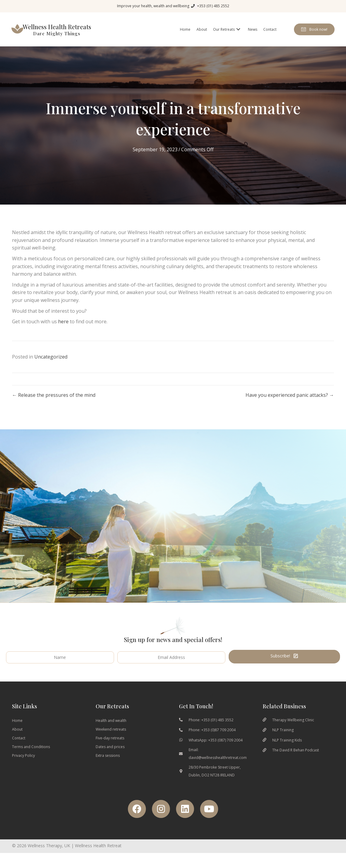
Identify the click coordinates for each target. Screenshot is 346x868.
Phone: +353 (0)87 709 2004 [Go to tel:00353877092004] (212, 738)
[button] (314, 34)
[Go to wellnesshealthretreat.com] (55, 34)
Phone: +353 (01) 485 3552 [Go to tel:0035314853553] (211, 728)
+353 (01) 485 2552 (213, 6)
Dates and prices (110, 755)
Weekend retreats (111, 738)
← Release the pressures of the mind (54, 403)
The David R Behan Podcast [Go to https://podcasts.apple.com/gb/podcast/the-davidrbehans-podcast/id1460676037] (296, 758)
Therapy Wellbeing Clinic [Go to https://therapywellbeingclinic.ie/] (293, 728)
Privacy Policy (23, 764)
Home (17, 729)
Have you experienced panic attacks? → (290, 403)
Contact (19, 746)
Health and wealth (111, 729)
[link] (185, 34)
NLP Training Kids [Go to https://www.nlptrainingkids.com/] (287, 749)
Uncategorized (51, 365)
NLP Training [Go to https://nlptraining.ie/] (283, 738)
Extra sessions (108, 764)
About (17, 738)
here (63, 330)
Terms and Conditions (31, 755)
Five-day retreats (110, 746)
